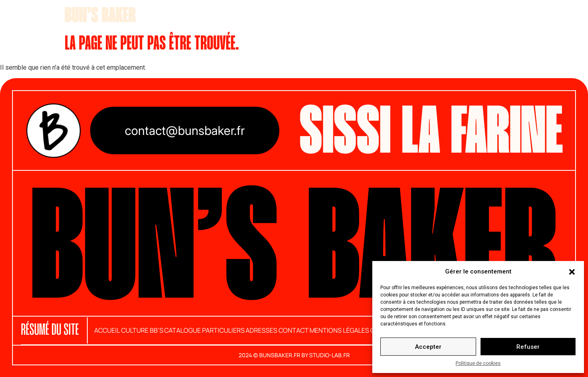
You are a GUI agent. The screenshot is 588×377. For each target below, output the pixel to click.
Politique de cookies (478, 363)
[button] (572, 271)
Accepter (428, 347)
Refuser (528, 347)
